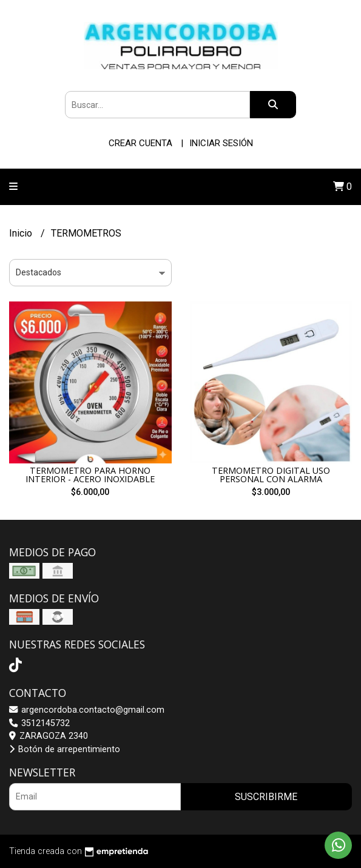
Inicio (22, 233)
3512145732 (39, 723)
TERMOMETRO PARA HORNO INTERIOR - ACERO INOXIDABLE (90, 475)
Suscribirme (266, 797)
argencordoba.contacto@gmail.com (87, 710)
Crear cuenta (140, 143)
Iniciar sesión (221, 143)
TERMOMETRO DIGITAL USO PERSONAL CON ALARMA (271, 475)
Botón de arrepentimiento (65, 749)
